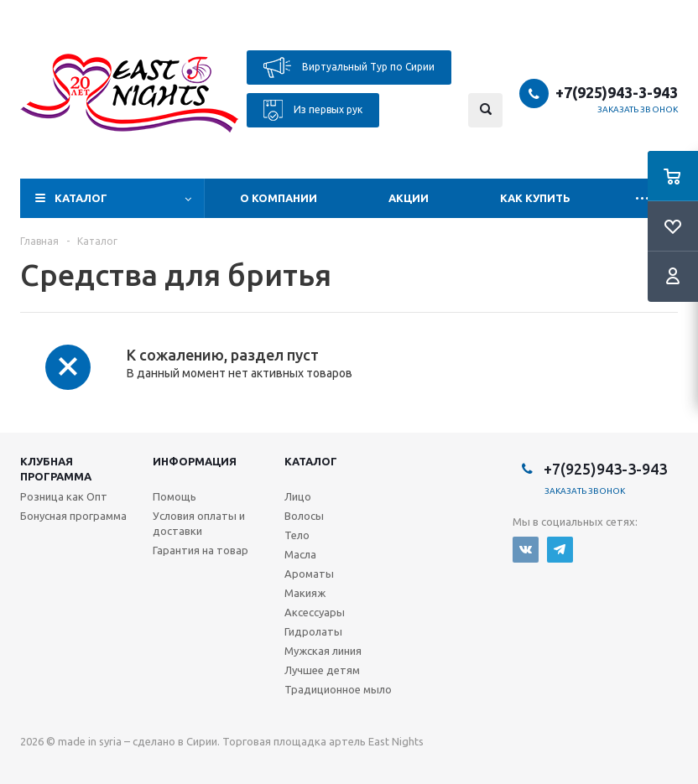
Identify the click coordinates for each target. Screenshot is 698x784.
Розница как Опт (64, 496)
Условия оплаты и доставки (199, 523)
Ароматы (309, 574)
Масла (300, 554)
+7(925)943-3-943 (617, 92)
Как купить (535, 198)
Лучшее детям (322, 670)
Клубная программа (56, 469)
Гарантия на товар (201, 550)
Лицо (298, 496)
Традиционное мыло (338, 689)
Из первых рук (313, 110)
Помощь (174, 496)
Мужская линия (323, 651)
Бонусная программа (73, 516)
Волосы (304, 516)
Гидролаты (313, 631)
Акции (409, 198)
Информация (195, 461)
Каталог (81, 198)
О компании (279, 198)
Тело (297, 535)
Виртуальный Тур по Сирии (349, 67)
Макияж (305, 593)
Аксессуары (315, 612)
